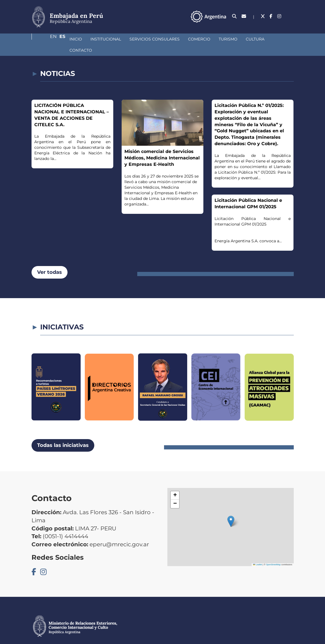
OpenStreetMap (273, 553)
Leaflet (257, 553)
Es (291, 16)
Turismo (198, 39)
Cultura (226, 39)
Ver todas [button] (50, 261)
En (280, 16)
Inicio (46, 39)
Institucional (76, 39)
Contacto (255, 39)
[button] (231, 510)
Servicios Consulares (125, 39)
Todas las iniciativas (63, 434)
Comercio (170, 39)
